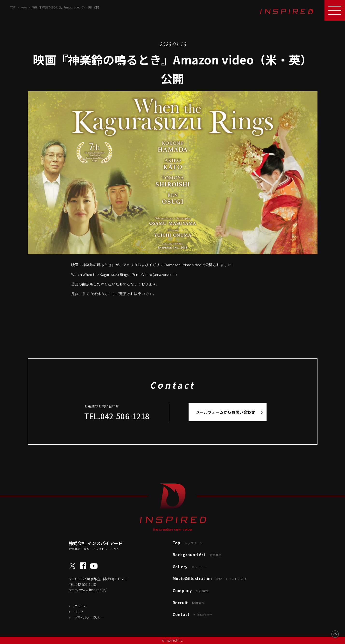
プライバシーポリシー (89, 618)
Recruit (189, 602)
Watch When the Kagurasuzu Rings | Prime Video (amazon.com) (124, 274)
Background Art (197, 554)
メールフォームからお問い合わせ (226, 412)
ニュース (80, 606)
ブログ (79, 612)
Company (190, 590)
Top (188, 543)
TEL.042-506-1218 (117, 416)
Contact (192, 614)
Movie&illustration (210, 578)
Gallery (190, 567)
